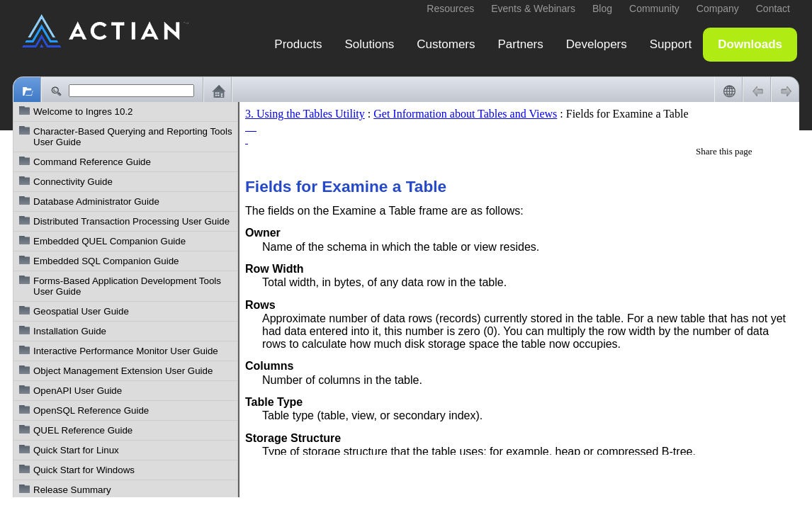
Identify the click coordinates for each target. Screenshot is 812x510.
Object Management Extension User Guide (123, 371)
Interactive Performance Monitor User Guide (126, 351)
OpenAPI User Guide (78, 391)
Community (654, 8)
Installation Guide (70, 331)
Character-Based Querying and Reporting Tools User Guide (133, 137)
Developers (597, 44)
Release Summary (72, 490)
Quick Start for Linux (76, 450)
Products (298, 44)
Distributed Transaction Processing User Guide (131, 221)
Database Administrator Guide (96, 202)
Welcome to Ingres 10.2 (83, 112)
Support (671, 44)
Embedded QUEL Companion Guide (109, 241)
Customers (446, 44)
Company (718, 8)
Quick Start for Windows (84, 470)
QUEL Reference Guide (83, 430)
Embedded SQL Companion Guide (106, 261)
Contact (773, 8)
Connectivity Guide (73, 182)
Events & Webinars (533, 8)
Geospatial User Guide (81, 311)
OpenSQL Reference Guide (91, 410)
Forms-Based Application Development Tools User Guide (127, 286)
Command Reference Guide (92, 162)
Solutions (369, 44)
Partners (521, 44)
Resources (450, 8)
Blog (602, 8)
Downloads (750, 44)
